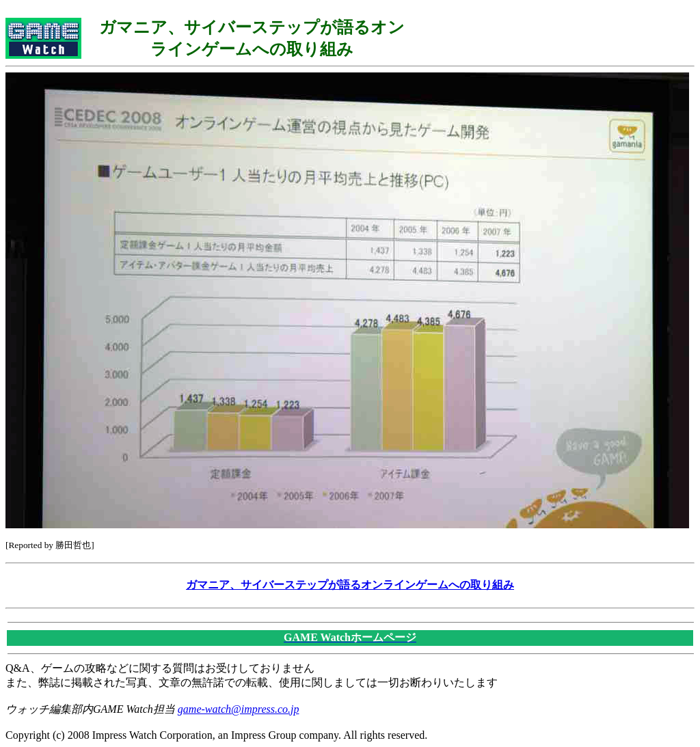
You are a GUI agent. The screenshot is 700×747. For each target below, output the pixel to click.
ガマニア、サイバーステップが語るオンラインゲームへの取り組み (350, 585)
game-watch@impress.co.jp (239, 709)
